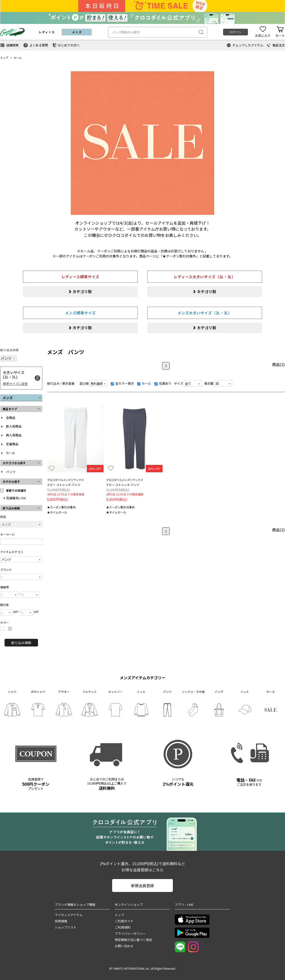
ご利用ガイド (124, 921)
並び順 (84, 384)
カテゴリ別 (82, 291)
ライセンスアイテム (69, 915)
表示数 (209, 384)
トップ (4, 58)
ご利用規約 (123, 927)
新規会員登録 (142, 886)
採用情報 (61, 921)
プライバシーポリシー (130, 934)
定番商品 (12, 444)
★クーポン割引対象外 (61, 507)
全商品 (11, 418)
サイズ (178, 384)
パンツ (11, 472)
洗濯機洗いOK (16, 498)
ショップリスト (66, 927)
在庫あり (163, 383)
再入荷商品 (14, 435)
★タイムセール (57, 512)
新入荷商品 (14, 426)
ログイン (236, 32)
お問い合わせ (124, 946)
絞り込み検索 (21, 643)
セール (18, 58)
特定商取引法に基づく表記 (133, 940)
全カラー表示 (122, 383)
